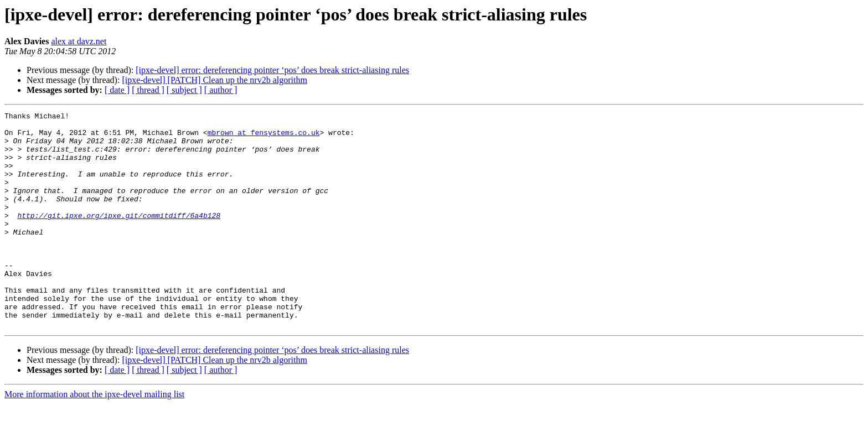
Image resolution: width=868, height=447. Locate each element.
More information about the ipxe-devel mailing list (94, 437)
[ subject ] (184, 90)
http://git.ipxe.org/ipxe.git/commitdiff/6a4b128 (119, 237)
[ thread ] (148, 90)
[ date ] (117, 90)
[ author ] (221, 90)
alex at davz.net (79, 41)
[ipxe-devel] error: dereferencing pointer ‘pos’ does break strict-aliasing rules (272, 70)
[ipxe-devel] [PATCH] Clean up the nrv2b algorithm (214, 80)
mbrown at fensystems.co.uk (264, 137)
